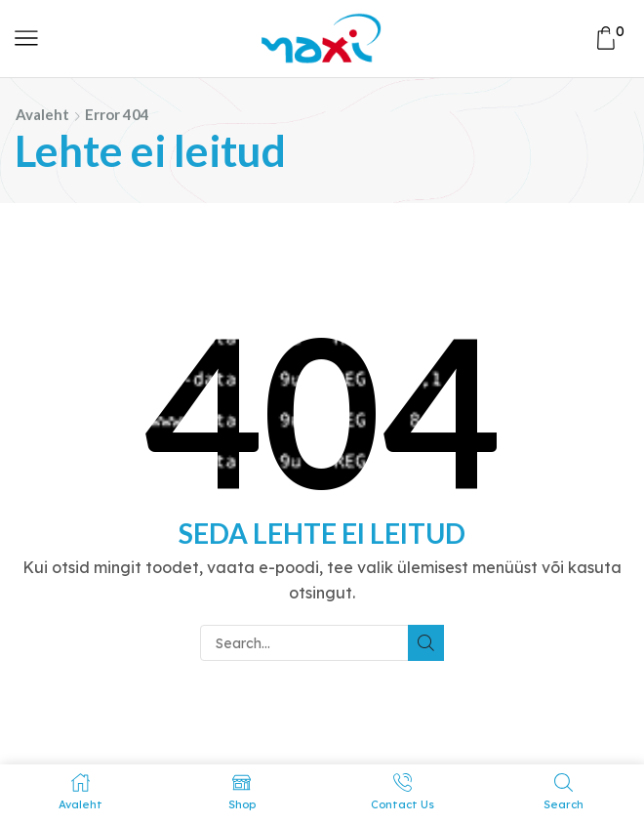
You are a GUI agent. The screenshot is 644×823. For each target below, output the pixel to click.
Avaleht (42, 114)
